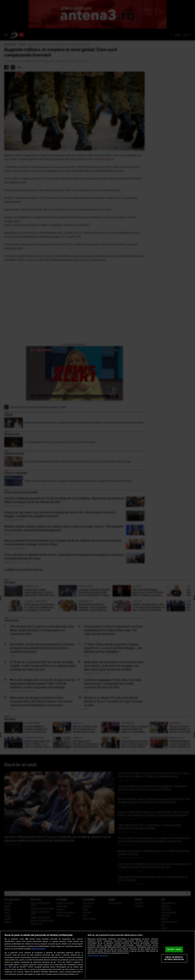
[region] (97, 955)
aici (6, 967)
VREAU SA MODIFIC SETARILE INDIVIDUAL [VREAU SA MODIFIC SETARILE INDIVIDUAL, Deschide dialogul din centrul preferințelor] (174, 958)
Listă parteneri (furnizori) (98, 956)
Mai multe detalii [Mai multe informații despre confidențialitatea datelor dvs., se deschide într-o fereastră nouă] (39, 949)
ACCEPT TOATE (174, 949)
